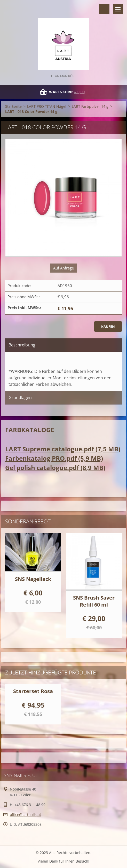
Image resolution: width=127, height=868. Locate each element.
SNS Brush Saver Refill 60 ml (94, 601)
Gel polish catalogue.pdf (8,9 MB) (55, 468)
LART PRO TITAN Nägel (47, 106)
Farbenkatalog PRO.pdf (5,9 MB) (54, 458)
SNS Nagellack (33, 579)
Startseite (13, 106)
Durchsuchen (104, 9)
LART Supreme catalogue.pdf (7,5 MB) (63, 449)
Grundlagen (20, 397)
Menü (118, 9)
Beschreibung (22, 345)
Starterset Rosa (33, 691)
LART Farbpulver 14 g (90, 106)
